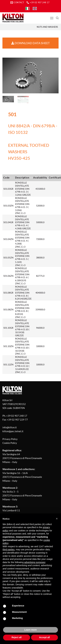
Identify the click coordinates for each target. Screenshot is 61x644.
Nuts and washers (47, 27)
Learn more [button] (30, 630)
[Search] (57, 18)
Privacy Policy (10, 439)
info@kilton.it (10, 427)
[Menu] (52, 18)
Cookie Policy (10, 443)
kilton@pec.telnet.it (13, 431)
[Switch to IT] (27, 9)
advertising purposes (35, 562)
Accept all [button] (44, 637)
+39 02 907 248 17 (17, 416)
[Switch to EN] (35, 9)
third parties (9, 550)
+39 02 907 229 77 (17, 420)
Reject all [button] (17, 637)
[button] (57, 519)
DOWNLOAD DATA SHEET (30, 43)
